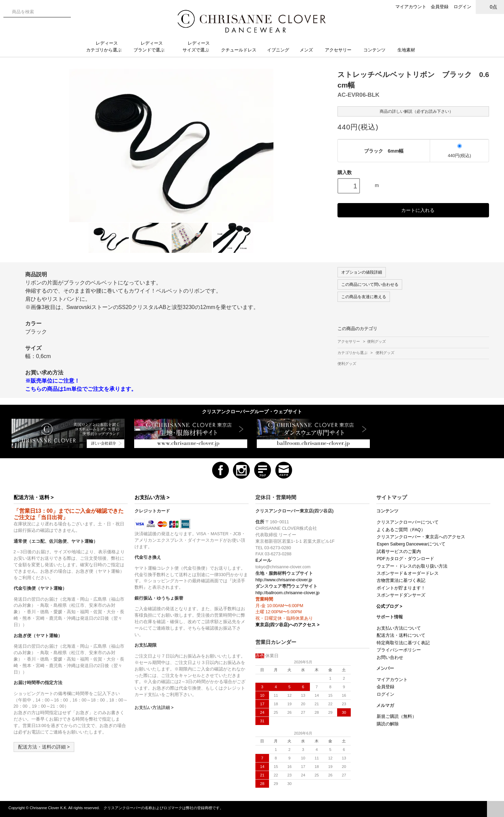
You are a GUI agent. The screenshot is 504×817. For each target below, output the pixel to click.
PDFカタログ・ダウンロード (405, 559)
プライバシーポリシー (399, 650)
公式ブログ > (389, 606)
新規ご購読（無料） (397, 716)
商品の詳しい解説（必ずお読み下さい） (413, 111)
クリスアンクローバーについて (408, 522)
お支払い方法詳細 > (154, 708)
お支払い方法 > (152, 497)
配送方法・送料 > (34, 497)
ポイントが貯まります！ (401, 588)
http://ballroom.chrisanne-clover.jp (287, 593)
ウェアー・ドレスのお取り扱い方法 (412, 566)
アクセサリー (341, 50)
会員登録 (440, 7)
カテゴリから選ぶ (353, 353)
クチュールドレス (241, 50)
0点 (490, 7)
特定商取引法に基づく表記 (403, 643)
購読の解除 (388, 724)
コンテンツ (377, 50)
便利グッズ (376, 341)
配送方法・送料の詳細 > (44, 747)
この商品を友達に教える (364, 297)
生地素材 (410, 50)
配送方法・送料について (401, 635)
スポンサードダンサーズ (401, 595)
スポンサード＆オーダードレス (408, 573)
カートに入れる (413, 210)
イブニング (281, 50)
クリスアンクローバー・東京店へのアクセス (421, 537)
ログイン (462, 7)
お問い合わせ (390, 658)
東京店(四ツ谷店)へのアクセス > (287, 625)
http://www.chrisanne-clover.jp (284, 580)
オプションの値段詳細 (362, 272)
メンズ (309, 50)
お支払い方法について (399, 628)
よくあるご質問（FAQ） (401, 530)
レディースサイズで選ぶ (199, 47)
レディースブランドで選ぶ (152, 47)
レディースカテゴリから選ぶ (107, 47)
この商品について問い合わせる (370, 284)
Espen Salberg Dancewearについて (411, 544)
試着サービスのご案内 (399, 552)
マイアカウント (411, 7)
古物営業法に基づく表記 (401, 581)
